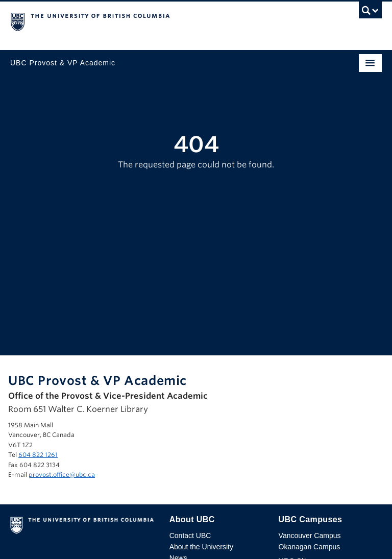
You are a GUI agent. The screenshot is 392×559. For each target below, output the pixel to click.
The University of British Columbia (140, 21)
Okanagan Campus (310, 547)
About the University (201, 547)
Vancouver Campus (310, 536)
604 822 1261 (38, 455)
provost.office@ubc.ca (62, 475)
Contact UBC (190, 536)
